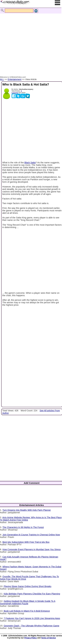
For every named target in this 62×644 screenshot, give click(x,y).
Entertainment (15, 79)
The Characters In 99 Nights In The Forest (23, 527)
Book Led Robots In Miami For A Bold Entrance (27, 611)
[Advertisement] (30, 42)
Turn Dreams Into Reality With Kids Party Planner (27, 510)
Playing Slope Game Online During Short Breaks (27, 586)
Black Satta (30, 163)
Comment (15, 93)
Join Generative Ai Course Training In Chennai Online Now (31, 535)
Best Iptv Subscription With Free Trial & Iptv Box (26, 542)
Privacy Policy (30, 638)
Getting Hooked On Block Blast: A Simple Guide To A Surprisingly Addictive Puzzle (28, 602)
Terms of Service (48, 638)
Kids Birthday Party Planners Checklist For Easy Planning (32, 594)
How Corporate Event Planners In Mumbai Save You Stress (32, 549)
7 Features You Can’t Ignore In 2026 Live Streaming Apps (32, 618)
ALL (2, 79)
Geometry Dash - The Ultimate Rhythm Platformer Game (31, 626)
